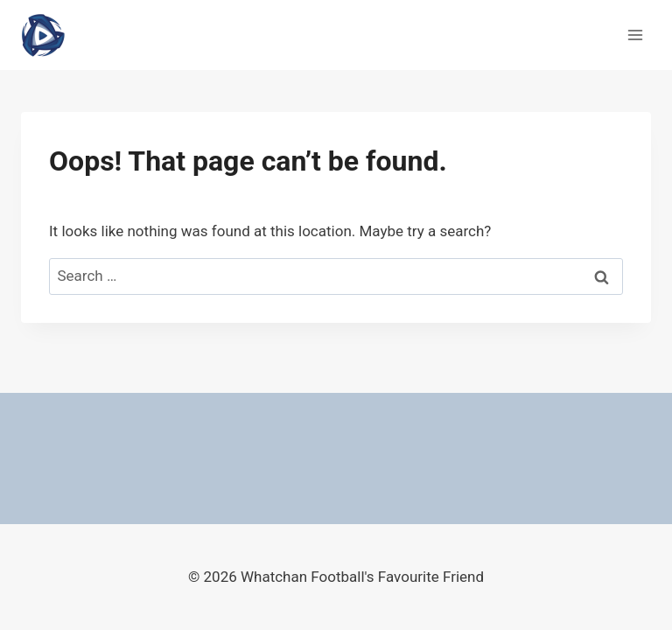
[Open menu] (635, 35)
